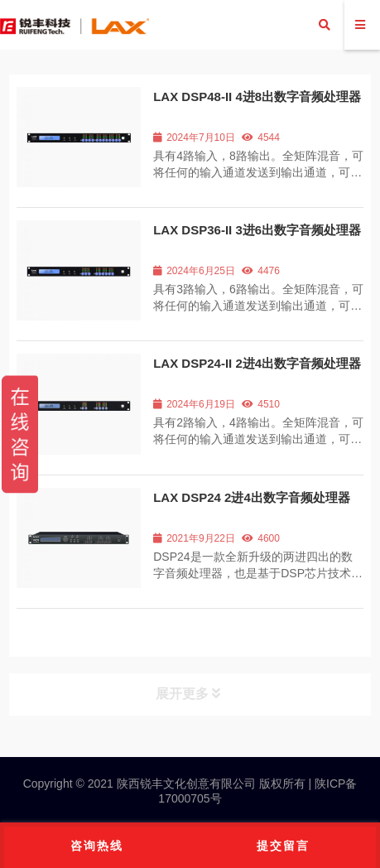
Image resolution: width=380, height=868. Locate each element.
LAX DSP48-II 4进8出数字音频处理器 (257, 96)
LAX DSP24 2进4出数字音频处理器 (252, 497)
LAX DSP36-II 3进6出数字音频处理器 (257, 230)
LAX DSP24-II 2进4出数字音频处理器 (257, 363)
